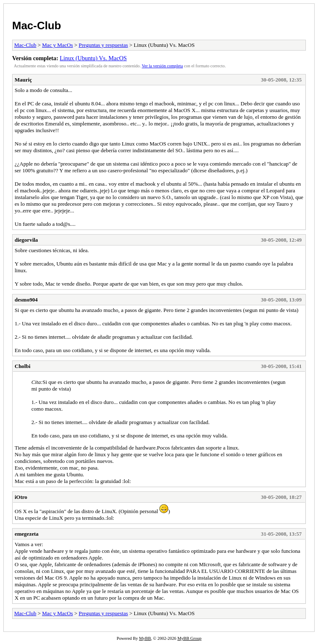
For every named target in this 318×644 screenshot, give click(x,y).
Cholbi (23, 366)
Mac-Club (37, 26)
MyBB (145, 638)
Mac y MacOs (58, 45)
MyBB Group (189, 638)
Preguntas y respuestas (103, 45)
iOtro (21, 497)
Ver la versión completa (162, 66)
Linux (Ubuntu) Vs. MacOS (93, 58)
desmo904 (26, 300)
